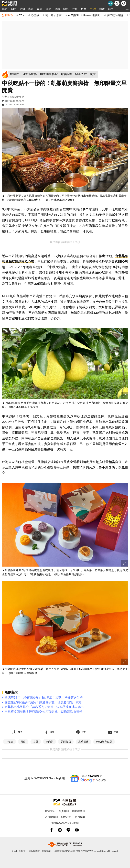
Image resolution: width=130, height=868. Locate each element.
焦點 (4, 9)
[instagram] (60, 830)
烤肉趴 (50, 742)
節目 (111, 9)
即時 (13, 9)
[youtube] (77, 830)
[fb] (51, 830)
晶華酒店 (83, 742)
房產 (84, 9)
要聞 (22, 9)
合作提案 (80, 817)
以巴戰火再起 (115, 15)
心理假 (35, 15)
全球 (57, 9)
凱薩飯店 (66, 742)
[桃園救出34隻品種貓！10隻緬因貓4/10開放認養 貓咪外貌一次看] (54, 74)
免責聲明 (64, 811)
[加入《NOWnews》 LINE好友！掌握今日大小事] (81, 732)
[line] (68, 830)
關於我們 (66, 817)
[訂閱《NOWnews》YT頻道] (113, 732)
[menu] (127, 9)
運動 (48, 9)
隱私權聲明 (79, 811)
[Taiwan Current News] (110, 3)
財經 (66, 9)
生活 (93, 9)
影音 (102, 9)
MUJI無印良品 (104, 742)
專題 (31, 9)
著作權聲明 (52, 817)
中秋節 (9, 742)
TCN (22, 15)
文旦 (36, 742)
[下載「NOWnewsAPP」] (17, 732)
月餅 (23, 742)
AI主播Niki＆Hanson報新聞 (84, 15)
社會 (75, 9)
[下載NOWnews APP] (117, 3)
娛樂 (40, 9)
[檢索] (124, 3)
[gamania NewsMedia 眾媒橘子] (65, 844)
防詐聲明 (50, 811)
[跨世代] (7, 15)
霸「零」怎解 (53, 15)
